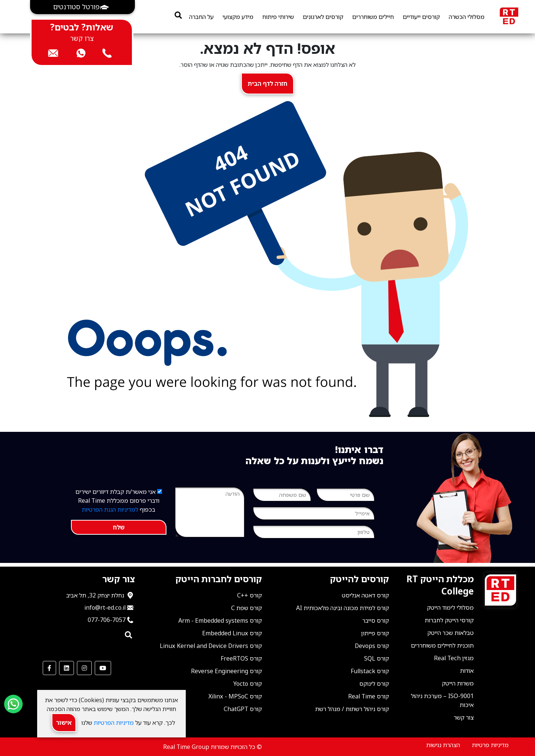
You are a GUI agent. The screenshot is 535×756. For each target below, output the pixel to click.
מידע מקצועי (238, 17)
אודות (467, 671)
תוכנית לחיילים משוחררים (442, 645)
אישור (64, 723)
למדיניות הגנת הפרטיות (110, 509)
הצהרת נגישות (443, 745)
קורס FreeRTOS (241, 658)
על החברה (201, 17)
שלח (119, 527)
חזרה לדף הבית (267, 84)
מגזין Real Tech (454, 658)
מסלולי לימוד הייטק (450, 607)
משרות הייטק (458, 683)
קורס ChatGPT (243, 709)
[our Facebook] (49, 668)
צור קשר (464, 717)
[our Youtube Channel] (103, 668)
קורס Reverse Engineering (226, 671)
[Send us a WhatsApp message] (13, 704)
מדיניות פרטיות (490, 745)
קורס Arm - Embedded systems (220, 620)
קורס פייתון (375, 633)
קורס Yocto (248, 684)
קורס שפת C (247, 608)
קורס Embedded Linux (232, 633)
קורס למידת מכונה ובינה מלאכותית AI (343, 608)
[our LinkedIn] (67, 668)
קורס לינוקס (374, 684)
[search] (178, 15)
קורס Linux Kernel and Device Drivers (211, 646)
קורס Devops (372, 646)
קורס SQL (377, 658)
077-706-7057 (107, 620)
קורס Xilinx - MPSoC (235, 696)
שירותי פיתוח (278, 17)
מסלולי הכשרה (467, 17)
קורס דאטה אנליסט (365, 595)
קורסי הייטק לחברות (449, 620)
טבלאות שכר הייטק (450, 633)
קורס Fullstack (370, 671)
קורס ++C (249, 595)
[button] (82, 7)
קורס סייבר (376, 620)
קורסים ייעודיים (421, 17)
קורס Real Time (369, 696)
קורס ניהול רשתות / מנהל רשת (352, 709)
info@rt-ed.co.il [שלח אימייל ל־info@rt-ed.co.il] (105, 607)
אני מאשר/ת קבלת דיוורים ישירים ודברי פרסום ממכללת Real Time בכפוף (119, 501)
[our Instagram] (84, 668)
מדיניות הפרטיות (113, 723)
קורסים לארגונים (323, 17)
